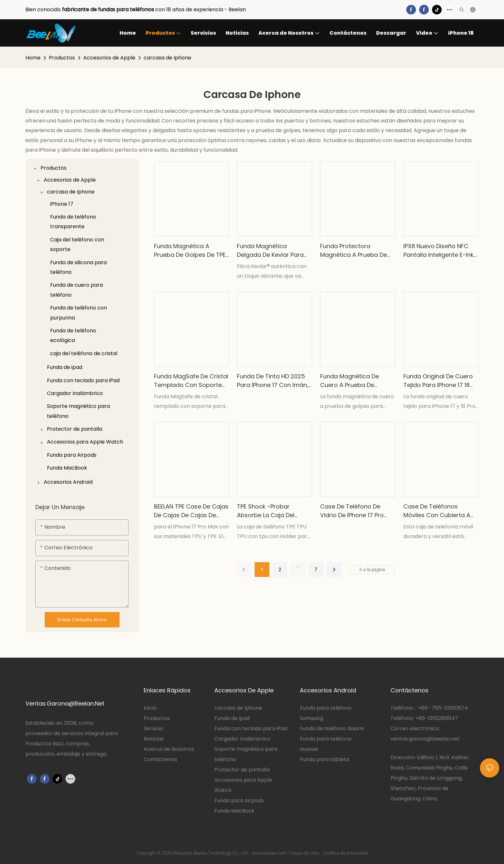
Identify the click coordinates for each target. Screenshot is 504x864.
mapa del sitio (306, 853)
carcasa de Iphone (167, 58)
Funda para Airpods (239, 801)
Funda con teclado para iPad (251, 729)
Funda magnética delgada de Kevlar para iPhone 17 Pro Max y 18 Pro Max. (273, 251)
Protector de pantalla (242, 770)
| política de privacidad (344, 853)
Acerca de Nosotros (169, 749)
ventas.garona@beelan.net (425, 739)
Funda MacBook (234, 811)
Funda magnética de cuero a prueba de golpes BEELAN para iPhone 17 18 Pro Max (350, 381)
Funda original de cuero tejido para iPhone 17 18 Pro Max (438, 381)
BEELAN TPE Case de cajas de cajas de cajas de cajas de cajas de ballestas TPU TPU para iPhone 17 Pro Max (191, 511)
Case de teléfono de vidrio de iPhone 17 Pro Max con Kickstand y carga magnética (352, 511)
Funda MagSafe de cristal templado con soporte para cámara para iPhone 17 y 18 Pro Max (191, 381)
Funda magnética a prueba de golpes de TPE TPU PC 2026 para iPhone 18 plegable (190, 251)
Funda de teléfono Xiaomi (332, 729)
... (298, 566)
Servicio (154, 729)
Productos (62, 58)
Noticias (154, 739)
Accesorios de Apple (109, 58)
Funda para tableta (324, 759)
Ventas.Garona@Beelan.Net (65, 703)
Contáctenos (160, 759)
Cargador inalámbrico (242, 739)
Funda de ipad (232, 718)
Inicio (150, 708)
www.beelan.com (270, 853)
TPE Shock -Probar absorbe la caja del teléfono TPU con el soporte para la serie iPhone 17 (268, 511)
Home (33, 58)
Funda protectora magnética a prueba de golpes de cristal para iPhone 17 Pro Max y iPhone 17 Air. (354, 251)
